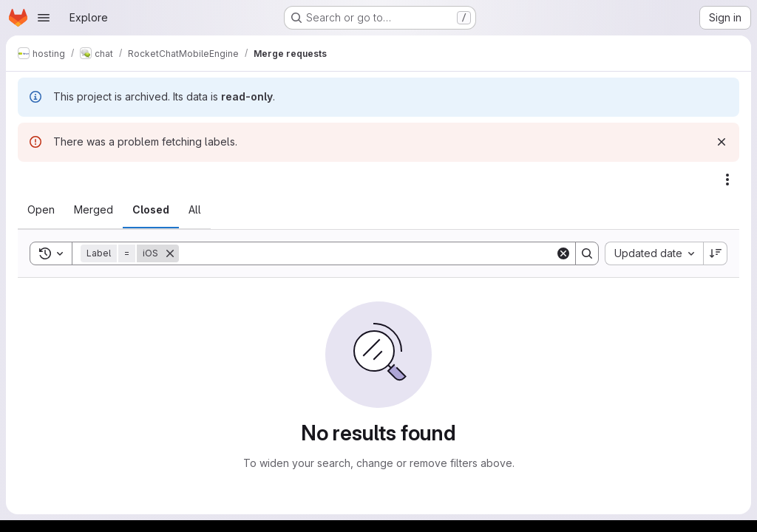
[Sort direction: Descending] (716, 253)
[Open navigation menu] (44, 18)
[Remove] (170, 253)
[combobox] (654, 253)
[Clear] (563, 253)
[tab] (41, 210)
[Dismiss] (722, 142)
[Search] (367, 253)
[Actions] (727, 180)
